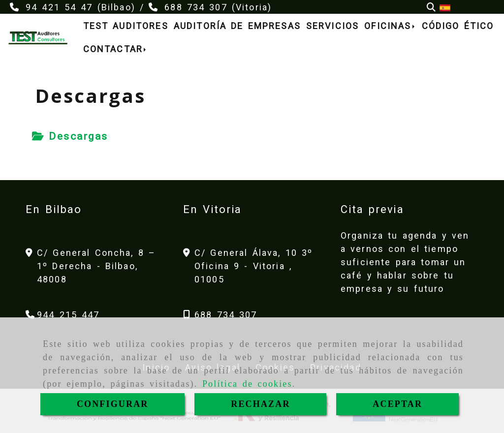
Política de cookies (247, 384)
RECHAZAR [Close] (260, 404)
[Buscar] (431, 7)
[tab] (70, 137)
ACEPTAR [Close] (397, 404)
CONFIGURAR (113, 404)
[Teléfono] (63, 315)
